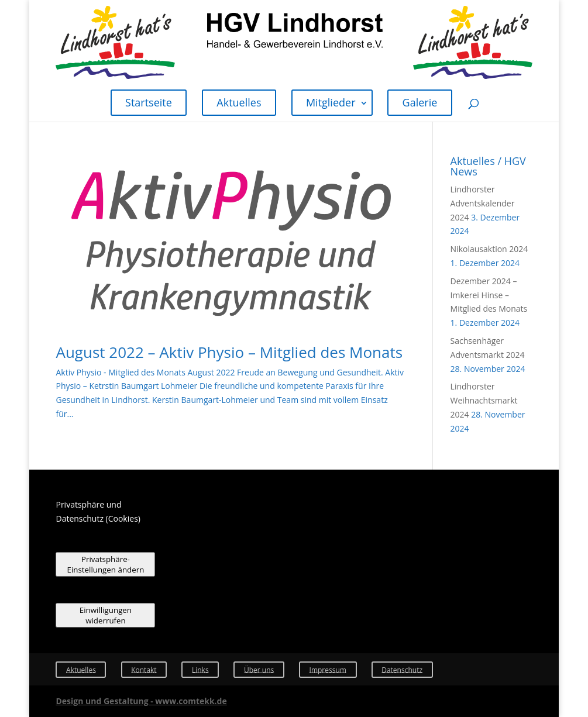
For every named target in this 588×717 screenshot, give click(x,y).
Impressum (328, 669)
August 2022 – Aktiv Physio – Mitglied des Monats (229, 352)
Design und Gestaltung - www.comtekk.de (141, 701)
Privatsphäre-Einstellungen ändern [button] (106, 564)
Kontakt (144, 669)
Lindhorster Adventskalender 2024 (483, 203)
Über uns (259, 669)
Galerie (420, 102)
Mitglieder (331, 102)
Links (200, 669)
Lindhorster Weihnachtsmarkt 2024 (484, 400)
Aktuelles (239, 102)
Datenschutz (402, 669)
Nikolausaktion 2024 (489, 249)
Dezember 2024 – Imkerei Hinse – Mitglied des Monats (489, 295)
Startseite (149, 102)
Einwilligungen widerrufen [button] (106, 615)
